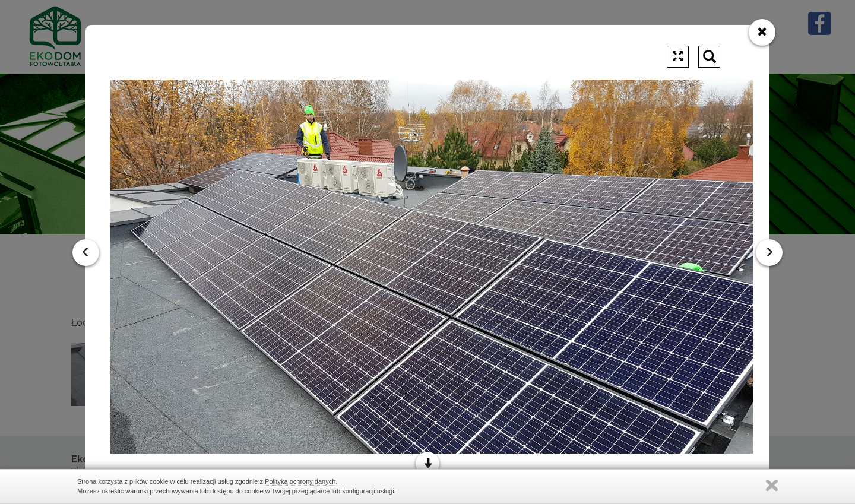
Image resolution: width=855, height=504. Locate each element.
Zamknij (772, 485)
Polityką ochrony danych (300, 481)
